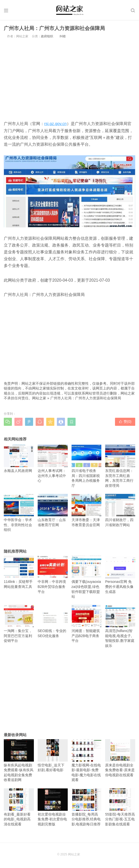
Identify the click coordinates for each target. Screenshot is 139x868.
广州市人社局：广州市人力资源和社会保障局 (86, 398)
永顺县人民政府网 (19, 459)
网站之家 (39, 398)
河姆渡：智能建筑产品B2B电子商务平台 (87, 624)
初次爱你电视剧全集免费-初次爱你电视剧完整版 (53, 807)
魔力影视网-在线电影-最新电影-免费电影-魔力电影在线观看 (87, 761)
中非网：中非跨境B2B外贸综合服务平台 (53, 575)
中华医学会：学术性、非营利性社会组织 (19, 513)
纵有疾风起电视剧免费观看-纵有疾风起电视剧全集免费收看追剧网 (19, 761)
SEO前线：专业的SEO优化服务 (53, 622)
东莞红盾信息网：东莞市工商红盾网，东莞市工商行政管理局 (120, 466)
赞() (125, 422)
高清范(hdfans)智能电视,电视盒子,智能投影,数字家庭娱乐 (120, 626)
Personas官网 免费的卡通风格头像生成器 (120, 575)
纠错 (63, 36)
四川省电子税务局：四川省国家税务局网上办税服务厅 (87, 466)
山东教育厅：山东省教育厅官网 (53, 510)
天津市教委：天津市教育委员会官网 (87, 510)
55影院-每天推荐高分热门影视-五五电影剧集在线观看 (120, 807)
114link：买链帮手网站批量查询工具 (19, 572)
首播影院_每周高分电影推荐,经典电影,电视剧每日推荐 (87, 807)
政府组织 (47, 36)
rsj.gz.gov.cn (55, 124)
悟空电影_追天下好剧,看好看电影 (53, 756)
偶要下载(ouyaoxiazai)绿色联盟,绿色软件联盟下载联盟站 (87, 577)
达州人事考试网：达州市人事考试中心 (53, 464)
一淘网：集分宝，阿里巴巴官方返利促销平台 (19, 624)
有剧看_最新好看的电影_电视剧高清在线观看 (19, 807)
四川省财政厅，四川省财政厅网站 (120, 510)
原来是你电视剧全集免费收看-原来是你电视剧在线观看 (120, 758)
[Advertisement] (69, 79)
